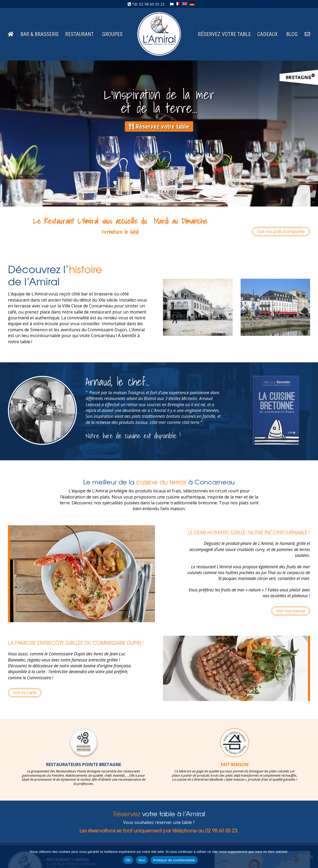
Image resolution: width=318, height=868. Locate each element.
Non (142, 860)
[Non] (311, 857)
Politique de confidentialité (174, 860)
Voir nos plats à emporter (281, 231)
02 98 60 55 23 (152, 4)
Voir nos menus (291, 611)
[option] (83, 757)
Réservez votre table (159, 127)
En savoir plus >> (101, 444)
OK (128, 860)
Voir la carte (25, 692)
